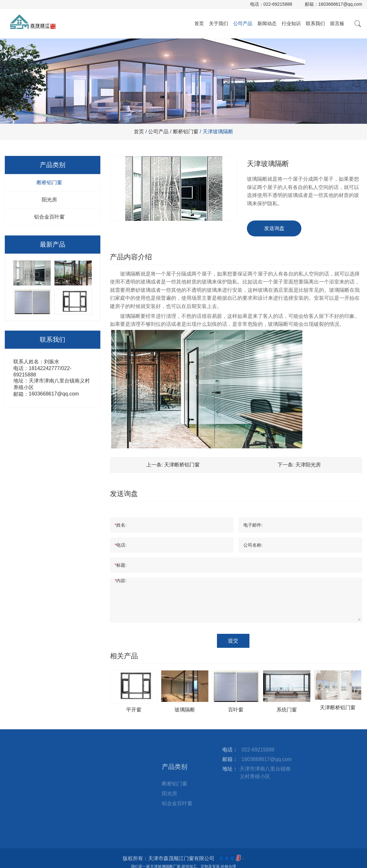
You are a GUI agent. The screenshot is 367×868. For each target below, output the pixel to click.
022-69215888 (278, 4)
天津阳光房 (308, 465)
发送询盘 (274, 228)
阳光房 (49, 200)
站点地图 (117, 774)
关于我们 (219, 23)
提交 (233, 641)
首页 (199, 23)
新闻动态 (267, 23)
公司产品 (243, 23)
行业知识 (291, 23)
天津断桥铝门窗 (182, 465)
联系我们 (315, 23)
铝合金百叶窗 (49, 217)
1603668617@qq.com (340, 4)
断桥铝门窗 (186, 132)
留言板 (337, 23)
